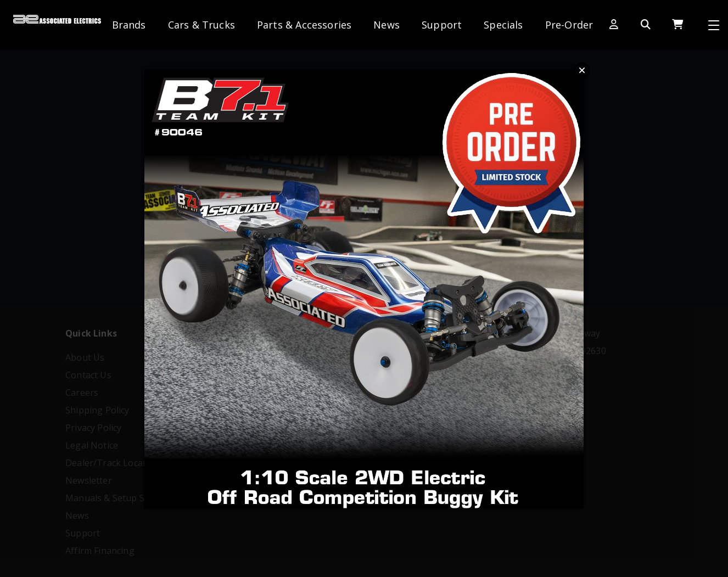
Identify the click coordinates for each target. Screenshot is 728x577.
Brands (129, 25)
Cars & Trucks (201, 25)
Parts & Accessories (304, 25)
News (387, 25)
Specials (503, 25)
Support (442, 25)
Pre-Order (569, 25)
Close (582, 70)
